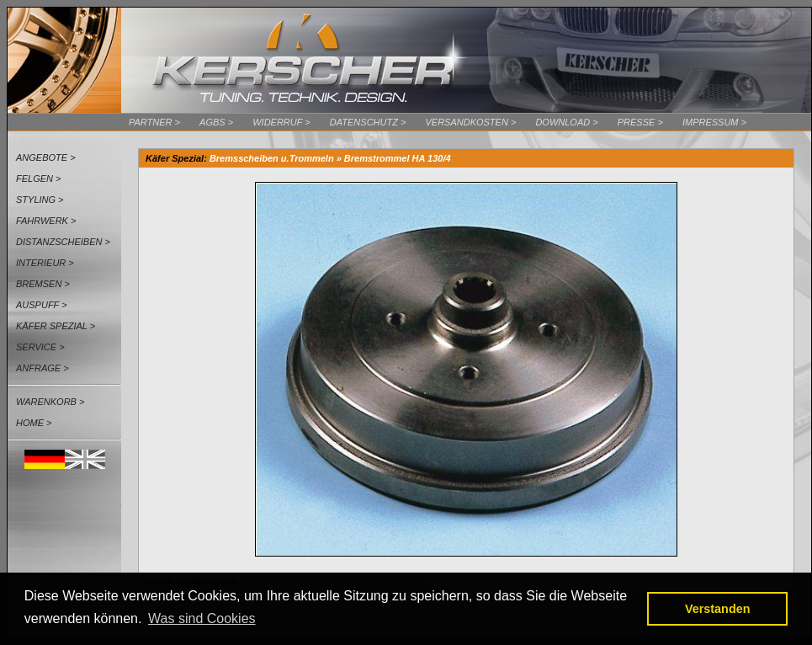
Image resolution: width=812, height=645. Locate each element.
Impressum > (714, 122)
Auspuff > (42, 305)
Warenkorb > (50, 402)
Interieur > (45, 263)
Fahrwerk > (46, 221)
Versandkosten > (470, 122)
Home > (34, 423)
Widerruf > (281, 122)
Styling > (40, 200)
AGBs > (216, 122)
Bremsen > (43, 284)
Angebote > (46, 157)
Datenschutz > (368, 122)
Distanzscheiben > (63, 242)
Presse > (640, 122)
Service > (40, 347)
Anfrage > (42, 368)
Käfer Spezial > (56, 326)
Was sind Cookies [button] (202, 618)
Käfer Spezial (175, 158)
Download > (566, 122)
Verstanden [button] (718, 609)
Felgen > (39, 179)
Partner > (154, 122)
